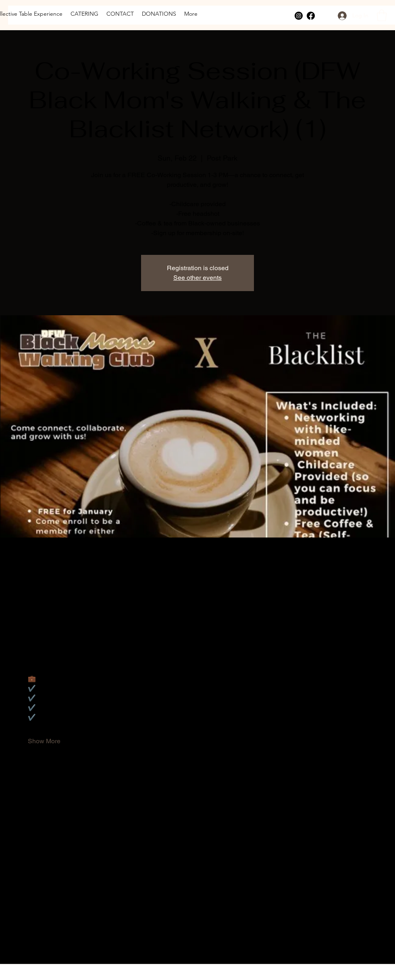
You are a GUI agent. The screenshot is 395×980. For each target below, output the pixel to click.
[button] (382, 16)
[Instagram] (299, 16)
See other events (197, 278)
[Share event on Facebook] (32, 943)
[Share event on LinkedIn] (71, 943)
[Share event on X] (51, 943)
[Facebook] (311, 16)
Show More (44, 741)
